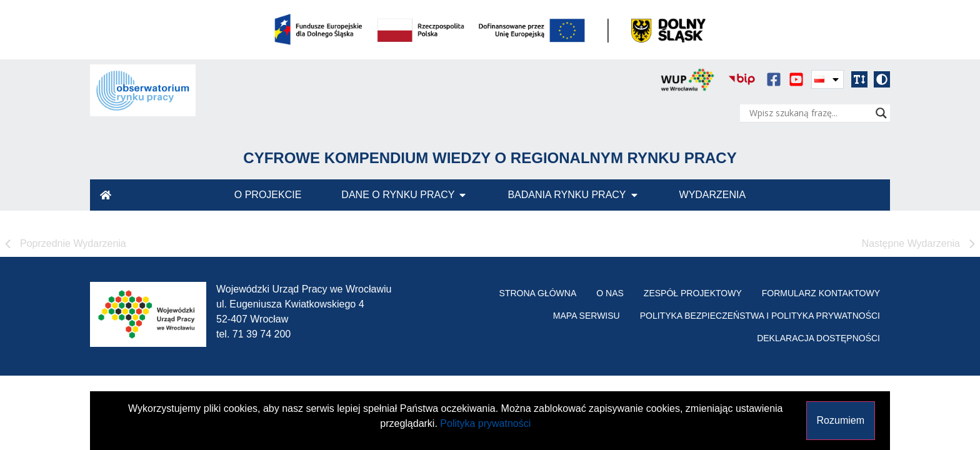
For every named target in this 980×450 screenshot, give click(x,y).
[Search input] (809, 113)
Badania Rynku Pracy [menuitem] (567, 195)
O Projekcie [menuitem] (268, 195)
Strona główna (538, 293)
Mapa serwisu (587, 316)
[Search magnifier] (881, 113)
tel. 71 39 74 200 (253, 334)
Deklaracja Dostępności (818, 338)
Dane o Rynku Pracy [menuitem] (398, 195)
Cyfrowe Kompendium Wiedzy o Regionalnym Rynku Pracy (490, 158)
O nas (610, 293)
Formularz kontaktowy (821, 293)
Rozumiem (841, 420)
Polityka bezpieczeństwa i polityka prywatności (760, 316)
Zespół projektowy (693, 293)
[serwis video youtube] (796, 79)
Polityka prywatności (485, 423)
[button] (859, 79)
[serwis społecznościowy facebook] (774, 79)
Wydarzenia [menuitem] (713, 195)
